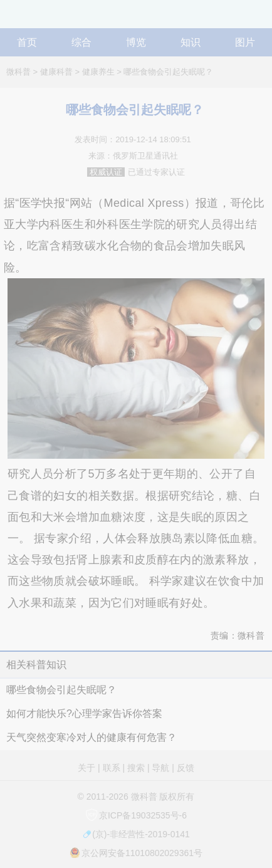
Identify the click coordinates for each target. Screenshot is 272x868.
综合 (81, 42)
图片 (245, 42)
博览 (136, 42)
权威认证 (106, 172)
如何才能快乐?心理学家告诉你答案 (84, 714)
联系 (112, 768)
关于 (86, 768)
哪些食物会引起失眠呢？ (168, 72)
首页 (27, 42)
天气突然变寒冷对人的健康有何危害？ (92, 737)
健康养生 (98, 72)
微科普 (18, 72)
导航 (260, 18)
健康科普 (56, 72)
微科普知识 (31, 18)
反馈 (186, 768)
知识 (191, 42)
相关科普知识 (36, 665)
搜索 (136, 768)
